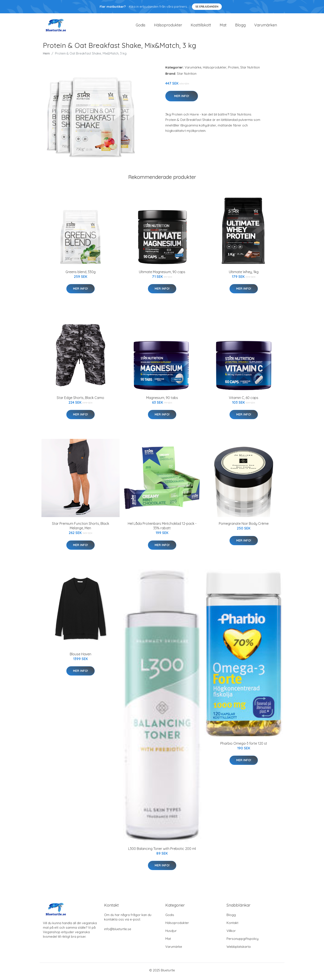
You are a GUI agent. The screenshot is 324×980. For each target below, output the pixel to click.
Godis (141, 26)
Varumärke (193, 69)
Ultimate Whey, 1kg (244, 274)
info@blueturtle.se (118, 931)
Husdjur (171, 933)
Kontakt (232, 925)
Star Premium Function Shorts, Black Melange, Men (81, 528)
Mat (223, 26)
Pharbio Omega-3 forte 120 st (244, 746)
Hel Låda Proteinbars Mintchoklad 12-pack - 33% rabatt (162, 528)
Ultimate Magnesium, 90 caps (162, 274)
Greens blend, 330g (81, 274)
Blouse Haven (81, 656)
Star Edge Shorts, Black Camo (80, 400)
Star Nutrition (250, 69)
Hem (46, 56)
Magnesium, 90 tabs (162, 400)
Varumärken (266, 26)
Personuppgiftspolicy (243, 941)
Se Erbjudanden (207, 7)
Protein (233, 69)
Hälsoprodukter (168, 26)
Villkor (231, 933)
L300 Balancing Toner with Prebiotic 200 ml (162, 851)
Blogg (240, 26)
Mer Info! (182, 98)
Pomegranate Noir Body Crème (244, 526)
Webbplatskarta (239, 949)
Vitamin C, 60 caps (244, 400)
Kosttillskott (201, 26)
